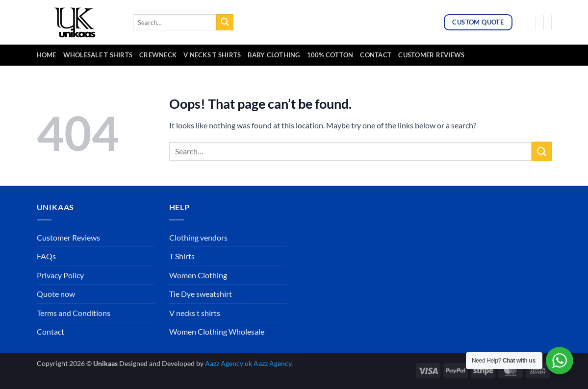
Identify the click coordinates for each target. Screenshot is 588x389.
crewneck (158, 55)
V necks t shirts (195, 313)
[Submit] (225, 23)
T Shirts (182, 256)
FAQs (46, 256)
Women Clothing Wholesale (217, 331)
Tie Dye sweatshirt (201, 294)
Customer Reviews (431, 55)
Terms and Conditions (74, 313)
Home (47, 55)
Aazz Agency (272, 363)
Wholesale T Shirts (98, 55)
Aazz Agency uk (229, 363)
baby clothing (274, 55)
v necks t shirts (212, 55)
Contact (376, 55)
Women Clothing (198, 275)
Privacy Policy (60, 275)
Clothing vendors (198, 237)
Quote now (56, 294)
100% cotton (330, 55)
